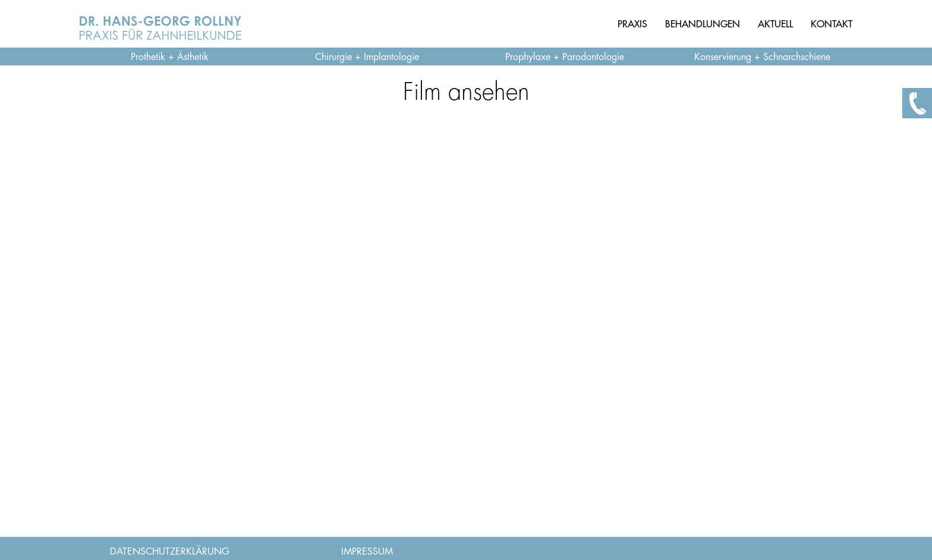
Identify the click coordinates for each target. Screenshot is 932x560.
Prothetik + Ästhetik (170, 57)
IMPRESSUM (367, 552)
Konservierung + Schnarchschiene (762, 57)
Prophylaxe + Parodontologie (565, 57)
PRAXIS (632, 24)
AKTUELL (775, 24)
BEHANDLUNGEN (703, 24)
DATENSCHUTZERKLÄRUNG (170, 552)
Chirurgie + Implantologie (367, 57)
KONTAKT (832, 24)
